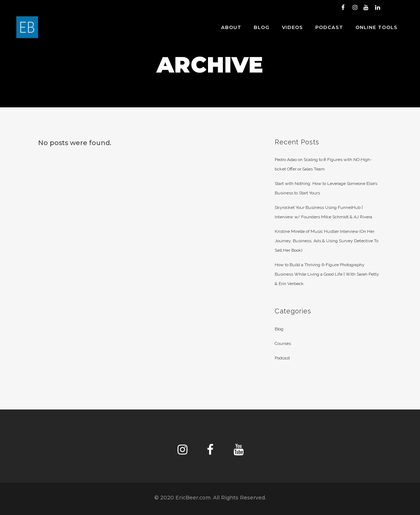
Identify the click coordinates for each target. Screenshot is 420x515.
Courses (283, 343)
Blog (279, 329)
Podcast (282, 358)
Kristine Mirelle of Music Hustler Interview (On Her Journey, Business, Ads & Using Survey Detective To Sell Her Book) (327, 241)
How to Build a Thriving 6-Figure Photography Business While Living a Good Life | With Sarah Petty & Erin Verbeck (327, 274)
